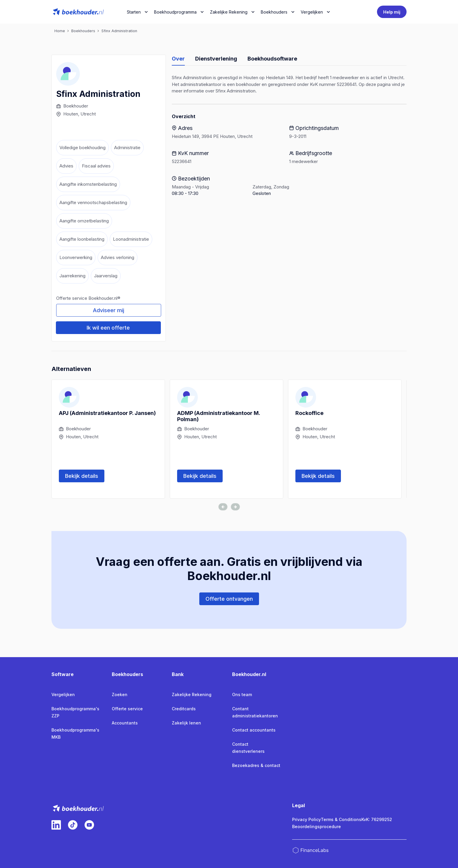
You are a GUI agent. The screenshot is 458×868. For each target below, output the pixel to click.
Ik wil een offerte (108, 328)
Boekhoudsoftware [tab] (272, 59)
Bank (178, 674)
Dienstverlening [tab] (216, 59)
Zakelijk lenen (186, 723)
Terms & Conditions (341, 819)
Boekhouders (274, 12)
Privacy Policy (306, 819)
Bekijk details (82, 476)
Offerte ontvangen (229, 599)
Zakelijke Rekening (229, 12)
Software (63, 674)
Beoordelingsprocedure (317, 827)
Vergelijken (63, 694)
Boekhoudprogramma (175, 12)
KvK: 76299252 (377, 819)
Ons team (242, 694)
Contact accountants (254, 730)
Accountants (125, 723)
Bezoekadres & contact (256, 765)
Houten (71, 114)
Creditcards (184, 709)
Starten (134, 12)
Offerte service (127, 709)
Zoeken (120, 694)
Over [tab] (178, 59)
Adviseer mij (109, 310)
